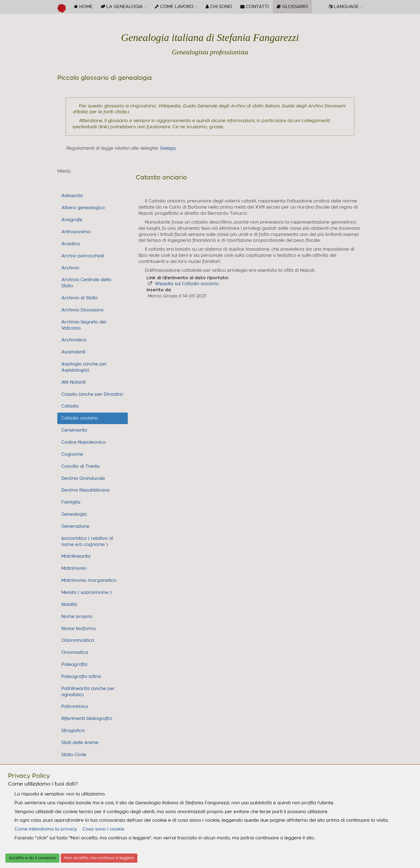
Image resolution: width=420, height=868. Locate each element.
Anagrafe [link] (72, 220)
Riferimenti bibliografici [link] (87, 719)
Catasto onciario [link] (80, 418)
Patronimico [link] (75, 707)
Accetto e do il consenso (32, 858)
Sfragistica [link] (73, 731)
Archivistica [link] (74, 340)
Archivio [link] (70, 268)
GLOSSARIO (294, 9)
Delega (168, 148)
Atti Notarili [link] (74, 382)
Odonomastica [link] (78, 640)
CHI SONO (219, 7)
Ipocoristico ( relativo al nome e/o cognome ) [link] (87, 541)
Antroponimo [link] (76, 232)
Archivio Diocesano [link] (82, 310)
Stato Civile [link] (74, 755)
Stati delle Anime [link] (80, 743)
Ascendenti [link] (73, 352)
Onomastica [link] (75, 652)
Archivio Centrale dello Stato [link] (86, 283)
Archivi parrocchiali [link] (83, 256)
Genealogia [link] (74, 514)
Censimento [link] (74, 430)
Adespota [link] (72, 196)
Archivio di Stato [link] (80, 298)
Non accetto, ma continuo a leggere (99, 858)
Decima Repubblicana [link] (85, 490)
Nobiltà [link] (69, 605)
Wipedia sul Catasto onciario (187, 284)
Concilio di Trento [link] (81, 466)
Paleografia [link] (74, 665)
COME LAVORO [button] (176, 7)
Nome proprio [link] (77, 617)
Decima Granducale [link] (83, 478)
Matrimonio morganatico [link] (89, 580)
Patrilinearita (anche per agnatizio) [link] (88, 692)
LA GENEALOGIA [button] (124, 7)
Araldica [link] (71, 244)
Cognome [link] (72, 454)
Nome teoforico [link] (79, 629)
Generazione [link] (75, 526)
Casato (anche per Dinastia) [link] (92, 394)
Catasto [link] (70, 406)
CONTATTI (254, 7)
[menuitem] (83, 7)
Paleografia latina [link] (81, 677)
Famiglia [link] (71, 502)
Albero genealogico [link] (83, 208)
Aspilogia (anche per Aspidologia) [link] (84, 367)
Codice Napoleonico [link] (84, 442)
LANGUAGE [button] (346, 7)
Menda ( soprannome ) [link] (87, 592)
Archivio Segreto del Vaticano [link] (84, 325)
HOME (83, 7)
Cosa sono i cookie (103, 829)
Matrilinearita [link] (76, 556)
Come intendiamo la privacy (46, 829)
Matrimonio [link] (74, 568)
